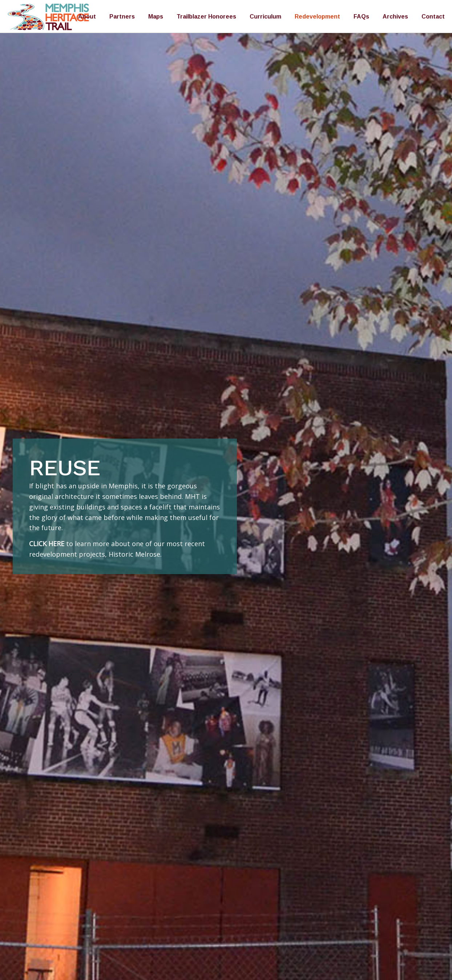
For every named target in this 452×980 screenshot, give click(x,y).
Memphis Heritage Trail (49, 17)
